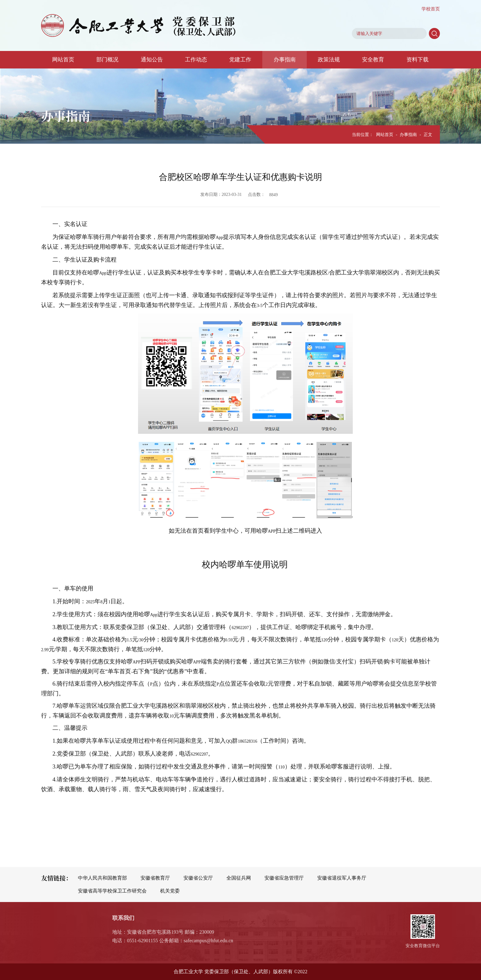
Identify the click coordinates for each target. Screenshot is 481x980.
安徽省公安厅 (198, 878)
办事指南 (285, 60)
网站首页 (63, 60)
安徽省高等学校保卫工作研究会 (112, 891)
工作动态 (196, 60)
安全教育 (373, 60)
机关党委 (170, 891)
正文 (428, 135)
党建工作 (240, 60)
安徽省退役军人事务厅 (342, 878)
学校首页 (431, 9)
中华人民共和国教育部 (102, 878)
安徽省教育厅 (155, 878)
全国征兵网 (239, 878)
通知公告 (152, 60)
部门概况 (107, 60)
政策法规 (329, 60)
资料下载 (418, 60)
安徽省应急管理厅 (284, 878)
